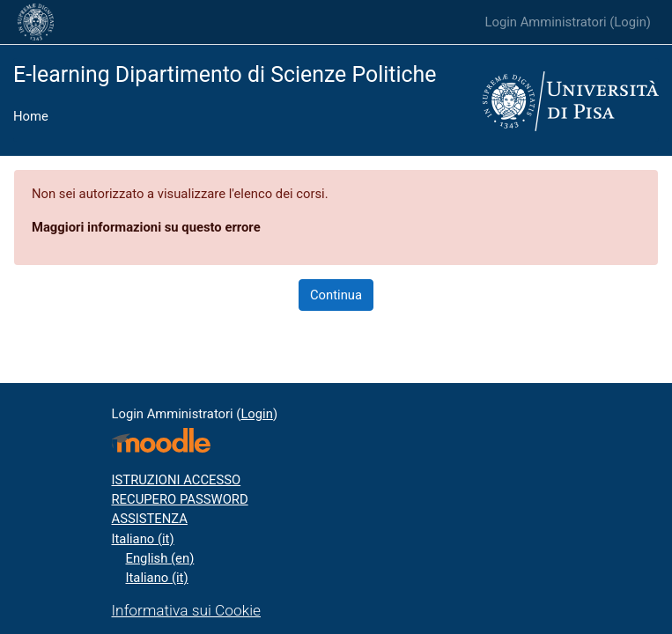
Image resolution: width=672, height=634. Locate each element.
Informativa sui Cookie (187, 610)
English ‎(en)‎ (160, 558)
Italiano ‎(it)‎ (143, 539)
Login (630, 22)
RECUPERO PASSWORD (180, 499)
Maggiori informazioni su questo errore (146, 227)
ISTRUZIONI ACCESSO (177, 480)
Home (31, 116)
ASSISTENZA (150, 519)
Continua (336, 295)
